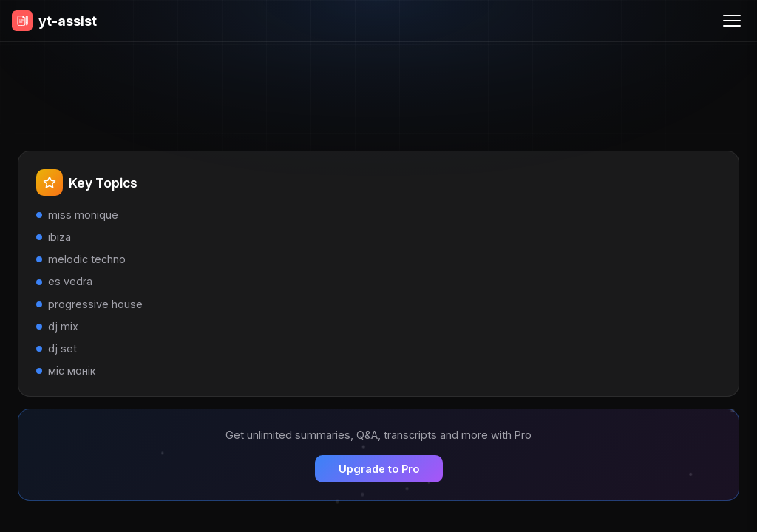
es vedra (70, 281)
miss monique (83, 215)
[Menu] (732, 21)
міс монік (72, 371)
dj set (62, 348)
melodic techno (87, 259)
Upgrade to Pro (379, 469)
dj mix (63, 326)
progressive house (95, 304)
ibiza (60, 237)
